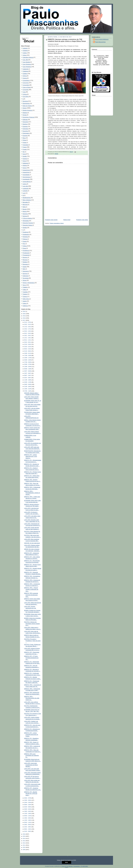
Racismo (25, 257)
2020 (24, 314)
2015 (24, 836)
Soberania (26, 276)
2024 (24, 311)
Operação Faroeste (28, 223)
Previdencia (26, 251)
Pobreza (25, 239)
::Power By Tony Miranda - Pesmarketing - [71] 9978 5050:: (75, 866)
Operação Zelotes (28, 225)
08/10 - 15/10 (28, 349)
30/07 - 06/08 (28, 371)
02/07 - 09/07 (28, 378)
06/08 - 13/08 (28, 369)
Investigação (26, 179)
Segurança (26, 271)
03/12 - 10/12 (28, 331)
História (25, 165)
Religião (25, 262)
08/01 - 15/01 (28, 829)
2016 (24, 834)
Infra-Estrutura (27, 177)
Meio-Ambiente (27, 200)
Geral (24, 154)
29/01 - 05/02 (28, 825)
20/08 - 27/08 (28, 364)
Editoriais (25, 120)
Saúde (25, 267)
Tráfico (25, 290)
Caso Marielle (26, 62)
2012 (24, 843)
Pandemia (26, 232)
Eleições (25, 124)
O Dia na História (27, 218)
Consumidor (26, 85)
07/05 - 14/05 (28, 391)
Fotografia (26, 145)
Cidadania (26, 71)
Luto (24, 193)
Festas (25, 143)
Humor (25, 168)
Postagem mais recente (51, 220)
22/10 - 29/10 (28, 344)
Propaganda (26, 255)
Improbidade (26, 175)
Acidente (25, 48)
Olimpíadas (26, 221)
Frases (25, 147)
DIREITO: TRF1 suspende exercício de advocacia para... (31, 595)
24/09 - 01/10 (28, 353)
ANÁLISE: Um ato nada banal (32, 543)
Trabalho (25, 287)
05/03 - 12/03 (28, 816)
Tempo (25, 280)
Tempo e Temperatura (29, 283)
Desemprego (26, 103)
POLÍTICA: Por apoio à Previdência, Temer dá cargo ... (32, 641)
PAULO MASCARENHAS (102, 39)
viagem (25, 301)
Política (25, 246)
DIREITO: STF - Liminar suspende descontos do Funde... (31, 735)
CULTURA (26, 97)
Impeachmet (26, 172)
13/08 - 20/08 (28, 367)
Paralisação (26, 235)
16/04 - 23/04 (28, 803)
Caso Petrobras (27, 64)
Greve (24, 161)
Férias (25, 140)
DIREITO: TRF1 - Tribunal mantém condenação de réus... (31, 589)
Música (25, 211)
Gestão (25, 156)
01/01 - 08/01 (28, 831)
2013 (24, 841)
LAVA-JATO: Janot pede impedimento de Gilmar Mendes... (31, 765)
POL (24, 244)
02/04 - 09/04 (28, 807)
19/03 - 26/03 (28, 811)
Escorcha (25, 131)
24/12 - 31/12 (28, 324)
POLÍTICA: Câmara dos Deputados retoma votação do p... (32, 624)
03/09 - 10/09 (28, 360)
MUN (24, 207)
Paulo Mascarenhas (100, 42)
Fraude (25, 149)
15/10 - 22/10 (28, 347)
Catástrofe (26, 69)
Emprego (25, 126)
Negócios (25, 214)
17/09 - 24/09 (28, 356)
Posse (25, 248)
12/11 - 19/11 (28, 338)
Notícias (25, 216)
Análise (25, 53)
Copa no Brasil (27, 87)
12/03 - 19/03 (28, 814)
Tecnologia (26, 278)
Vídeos (25, 303)
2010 (24, 847)
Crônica (25, 94)
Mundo (25, 209)
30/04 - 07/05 (28, 798)
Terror (24, 285)
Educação (26, 122)
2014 (24, 839)
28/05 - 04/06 (28, 384)
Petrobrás (25, 237)
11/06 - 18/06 (28, 380)
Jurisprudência (27, 182)
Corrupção (26, 90)
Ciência (25, 76)
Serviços (25, 274)
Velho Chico (26, 299)
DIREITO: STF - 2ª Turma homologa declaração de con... (31, 658)
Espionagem (26, 133)
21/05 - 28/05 (28, 387)
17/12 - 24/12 (28, 327)
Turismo (25, 297)
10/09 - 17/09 (28, 358)
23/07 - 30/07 (28, 373)
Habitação (26, 163)
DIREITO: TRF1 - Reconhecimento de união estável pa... (32, 698)
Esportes (25, 136)
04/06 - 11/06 (28, 382)
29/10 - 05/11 (28, 342)
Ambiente (25, 51)
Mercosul (25, 205)
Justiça (25, 184)
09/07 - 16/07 (28, 375)
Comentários (26, 81)
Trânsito (25, 294)
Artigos (25, 55)
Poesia (25, 241)
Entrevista (26, 129)
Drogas (25, 115)
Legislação (26, 189)
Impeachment (26, 170)
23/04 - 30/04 (28, 800)
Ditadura (25, 113)
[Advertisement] (58, 206)
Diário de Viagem (27, 106)
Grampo (25, 159)
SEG (24, 269)
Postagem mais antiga (82, 220)
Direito (25, 108)
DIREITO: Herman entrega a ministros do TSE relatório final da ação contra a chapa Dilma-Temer (67, 40)
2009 (24, 850)
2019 (24, 316)
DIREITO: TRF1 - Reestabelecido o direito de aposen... (32, 493)
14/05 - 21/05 (28, 389)
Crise (24, 92)
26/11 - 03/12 (28, 333)
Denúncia (25, 101)
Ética (24, 138)
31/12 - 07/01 (28, 322)
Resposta (25, 264)
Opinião (25, 228)
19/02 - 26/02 (28, 818)
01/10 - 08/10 (28, 351)
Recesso (25, 260)
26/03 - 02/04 (28, 809)
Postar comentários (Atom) (57, 223)
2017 (24, 320)
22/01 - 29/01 (28, 827)
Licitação (25, 191)
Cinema (25, 78)
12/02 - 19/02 (28, 820)
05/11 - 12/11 (28, 340)
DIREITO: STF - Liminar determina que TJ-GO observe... (31, 456)
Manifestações (27, 198)
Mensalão (25, 202)
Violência (25, 306)
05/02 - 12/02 (28, 822)
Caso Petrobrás (27, 67)
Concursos (26, 83)
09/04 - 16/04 (28, 805)
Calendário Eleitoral (28, 57)
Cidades (25, 74)
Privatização (26, 253)
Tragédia (25, 292)
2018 (24, 318)
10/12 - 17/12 (28, 329)
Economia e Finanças (29, 117)
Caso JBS (26, 60)
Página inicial (67, 220)
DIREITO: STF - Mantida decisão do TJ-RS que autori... (31, 794)
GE (24, 152)
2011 (24, 845)
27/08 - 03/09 (28, 362)
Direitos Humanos (28, 110)
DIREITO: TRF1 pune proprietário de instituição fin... (31, 756)
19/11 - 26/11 (28, 336)
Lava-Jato (25, 186)
